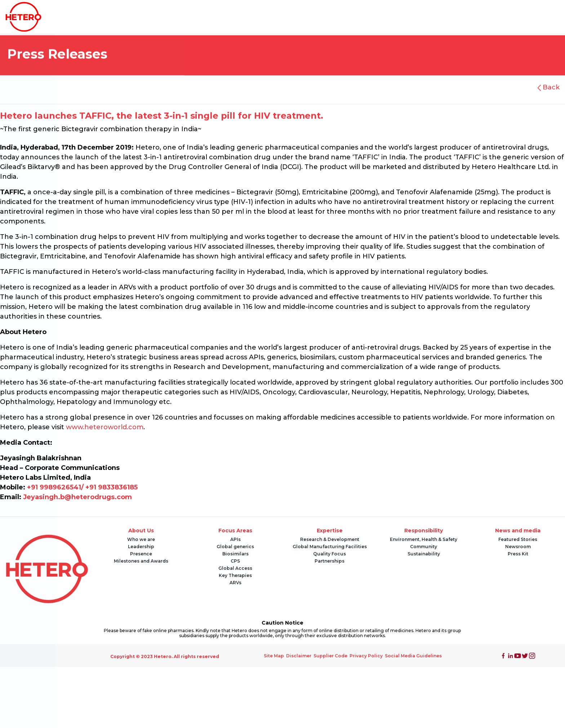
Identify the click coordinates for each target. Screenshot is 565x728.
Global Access (235, 568)
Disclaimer (299, 656)
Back (550, 88)
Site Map (274, 656)
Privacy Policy (366, 656)
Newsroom (518, 547)
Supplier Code (330, 656)
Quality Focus (330, 554)
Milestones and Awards (141, 561)
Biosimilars (235, 554)
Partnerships (330, 561)
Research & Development (330, 539)
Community (424, 547)
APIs (235, 539)
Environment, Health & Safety (424, 539)
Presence (141, 554)
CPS (235, 561)
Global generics (235, 547)
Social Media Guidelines (413, 656)
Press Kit (518, 554)
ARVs (235, 583)
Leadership (141, 547)
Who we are (141, 539)
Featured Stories (518, 539)
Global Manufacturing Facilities (330, 547)
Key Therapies (235, 575)
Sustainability (424, 554)
